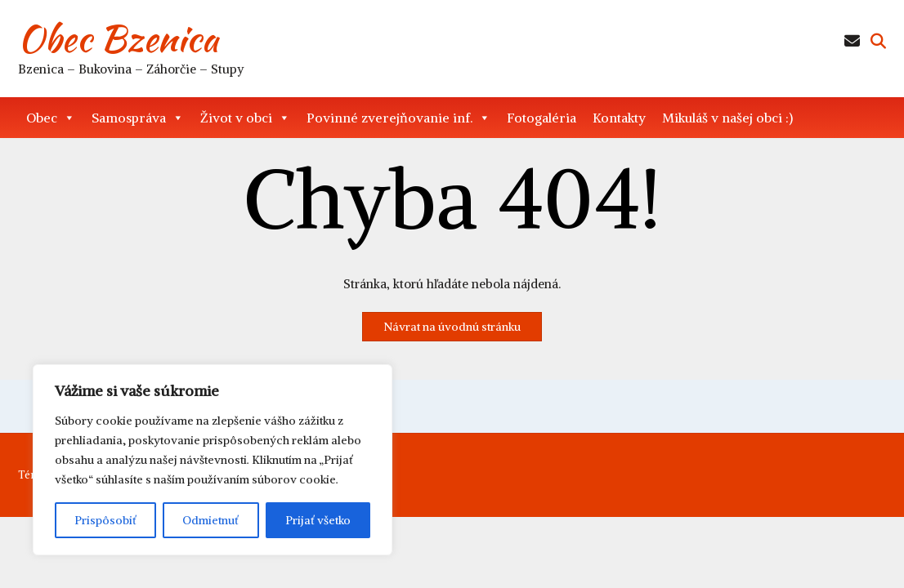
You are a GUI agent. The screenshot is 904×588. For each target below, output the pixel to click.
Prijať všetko (318, 520)
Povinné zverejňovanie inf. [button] (398, 118)
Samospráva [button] (138, 118)
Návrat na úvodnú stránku (452, 327)
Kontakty (619, 118)
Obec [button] (51, 118)
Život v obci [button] (245, 118)
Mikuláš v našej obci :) (727, 118)
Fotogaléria (542, 118)
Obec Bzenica (118, 38)
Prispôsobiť (105, 520)
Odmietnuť (210, 520)
